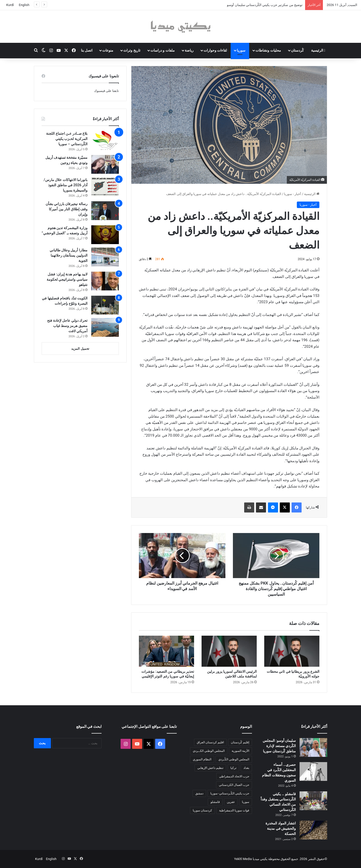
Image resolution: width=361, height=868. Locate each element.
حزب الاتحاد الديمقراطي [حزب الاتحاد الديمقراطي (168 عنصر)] (234, 776)
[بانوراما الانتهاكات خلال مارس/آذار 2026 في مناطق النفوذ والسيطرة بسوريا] (105, 187)
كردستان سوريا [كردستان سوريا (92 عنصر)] (202, 810)
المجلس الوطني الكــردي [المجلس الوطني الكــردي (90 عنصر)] (209, 751)
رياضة (189, 50)
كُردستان (297, 50)
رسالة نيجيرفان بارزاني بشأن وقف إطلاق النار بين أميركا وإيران (67, 209)
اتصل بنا (87, 50)
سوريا (241, 50)
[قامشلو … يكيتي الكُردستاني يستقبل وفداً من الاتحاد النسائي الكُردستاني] (313, 801)
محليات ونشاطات (268, 50)
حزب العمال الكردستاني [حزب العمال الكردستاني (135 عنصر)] (234, 785)
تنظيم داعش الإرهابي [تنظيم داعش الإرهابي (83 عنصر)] (210, 768)
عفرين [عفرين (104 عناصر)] (231, 802)
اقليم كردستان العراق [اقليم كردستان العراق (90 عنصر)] (210, 742)
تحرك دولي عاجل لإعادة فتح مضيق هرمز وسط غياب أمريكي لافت (67, 326)
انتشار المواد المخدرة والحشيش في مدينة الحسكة (281, 828)
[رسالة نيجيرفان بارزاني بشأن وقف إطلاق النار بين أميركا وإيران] (105, 211)
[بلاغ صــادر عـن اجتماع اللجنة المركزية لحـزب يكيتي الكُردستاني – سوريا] (105, 140)
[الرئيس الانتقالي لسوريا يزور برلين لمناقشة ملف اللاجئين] (229, 651)
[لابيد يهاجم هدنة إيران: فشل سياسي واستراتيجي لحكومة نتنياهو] (105, 281)
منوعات (108, 50)
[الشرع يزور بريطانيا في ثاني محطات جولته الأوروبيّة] (292, 651)
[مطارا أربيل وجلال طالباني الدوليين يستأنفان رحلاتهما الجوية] (105, 257)
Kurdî (10, 5)
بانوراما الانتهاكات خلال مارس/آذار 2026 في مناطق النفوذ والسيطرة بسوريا (66, 185)
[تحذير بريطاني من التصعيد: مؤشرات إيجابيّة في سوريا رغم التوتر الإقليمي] (166, 651)
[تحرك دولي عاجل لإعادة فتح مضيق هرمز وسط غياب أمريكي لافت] (105, 327)
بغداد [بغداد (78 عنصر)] (246, 768)
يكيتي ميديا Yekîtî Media (251, 859)
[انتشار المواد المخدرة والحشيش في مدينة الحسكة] (313, 830)
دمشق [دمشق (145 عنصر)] (199, 793)
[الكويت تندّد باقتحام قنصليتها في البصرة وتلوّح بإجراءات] (105, 305)
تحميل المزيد (80, 349)
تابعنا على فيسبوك (106, 91)
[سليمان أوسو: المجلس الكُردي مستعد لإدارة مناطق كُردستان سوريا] (313, 747)
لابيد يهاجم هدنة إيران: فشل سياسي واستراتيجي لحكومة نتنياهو (67, 279)
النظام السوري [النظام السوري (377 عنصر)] (202, 759)
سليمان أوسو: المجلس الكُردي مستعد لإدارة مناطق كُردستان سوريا (279, 746)
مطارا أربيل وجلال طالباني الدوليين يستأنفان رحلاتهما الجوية (69, 255)
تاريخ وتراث (132, 50)
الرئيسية (318, 50)
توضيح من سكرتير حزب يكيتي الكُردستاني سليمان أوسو (265, 5)
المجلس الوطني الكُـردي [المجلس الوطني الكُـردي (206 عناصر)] (234, 759)
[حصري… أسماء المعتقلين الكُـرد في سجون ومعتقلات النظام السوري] (313, 771)
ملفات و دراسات (163, 50)
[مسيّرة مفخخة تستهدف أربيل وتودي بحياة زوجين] (105, 164)
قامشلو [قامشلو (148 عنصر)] (215, 802)
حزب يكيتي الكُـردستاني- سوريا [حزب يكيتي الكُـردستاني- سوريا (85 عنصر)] (230, 793)
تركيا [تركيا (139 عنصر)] (233, 768)
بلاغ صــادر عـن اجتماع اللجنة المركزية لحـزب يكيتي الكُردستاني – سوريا (67, 139)
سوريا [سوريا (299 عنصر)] (246, 802)
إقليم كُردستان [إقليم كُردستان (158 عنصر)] (240, 742)
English (24, 5)
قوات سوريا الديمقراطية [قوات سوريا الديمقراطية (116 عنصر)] (234, 810)
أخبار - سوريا (293, 194)
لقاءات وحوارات (215, 50)
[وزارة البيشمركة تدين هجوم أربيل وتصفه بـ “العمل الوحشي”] (105, 235)
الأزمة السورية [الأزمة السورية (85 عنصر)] (240, 751)
